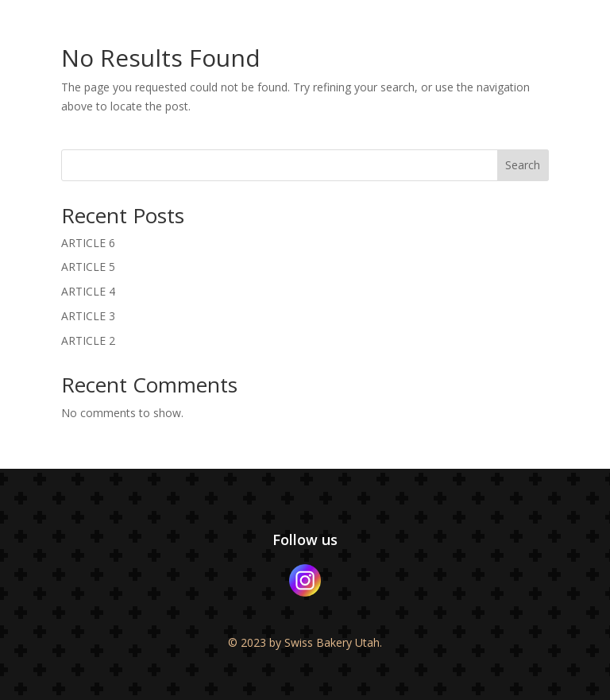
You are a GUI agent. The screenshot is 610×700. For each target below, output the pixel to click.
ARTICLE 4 (88, 291)
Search (523, 165)
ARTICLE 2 (88, 340)
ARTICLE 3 (88, 316)
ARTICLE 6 (88, 243)
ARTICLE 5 (88, 267)
